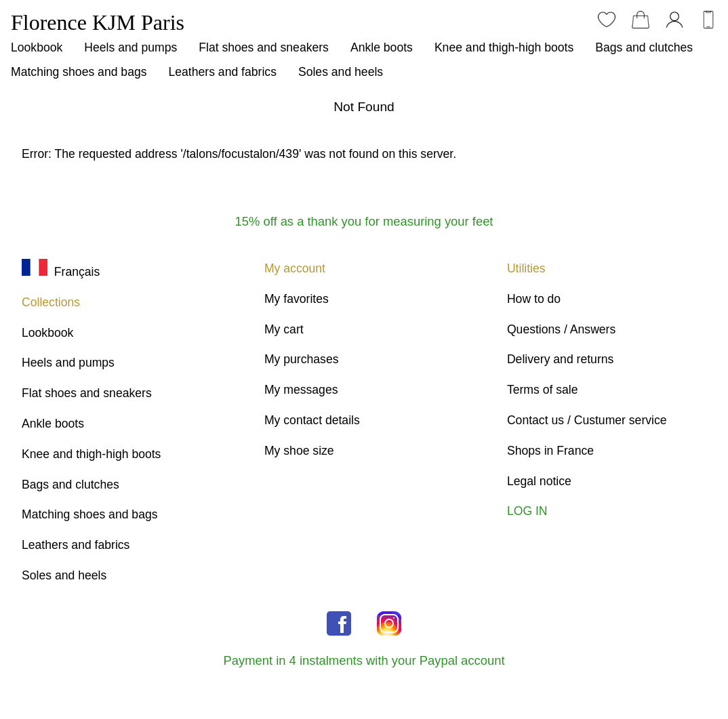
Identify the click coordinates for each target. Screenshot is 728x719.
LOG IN (527, 511)
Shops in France (550, 451)
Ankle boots (382, 47)
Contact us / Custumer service (587, 420)
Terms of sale (543, 390)
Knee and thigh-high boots (504, 47)
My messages (301, 390)
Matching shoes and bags (79, 72)
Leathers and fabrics (223, 72)
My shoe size (299, 451)
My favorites (297, 299)
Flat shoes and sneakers (264, 47)
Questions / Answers (561, 329)
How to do (534, 299)
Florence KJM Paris (98, 22)
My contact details (312, 420)
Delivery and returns (560, 359)
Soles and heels (341, 72)
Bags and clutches (644, 47)
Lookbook (37, 47)
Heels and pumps (130, 47)
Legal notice (539, 481)
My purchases (302, 359)
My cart (284, 329)
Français (61, 272)
